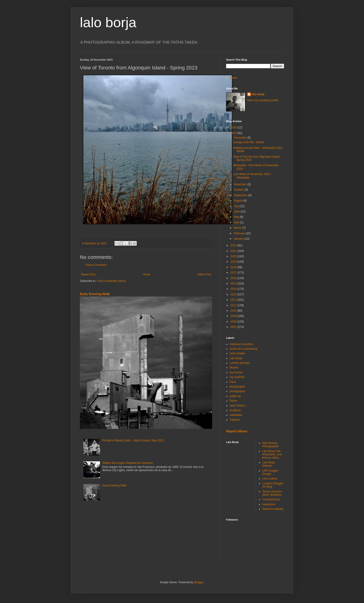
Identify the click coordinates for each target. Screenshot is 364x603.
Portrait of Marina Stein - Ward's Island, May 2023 (133, 440)
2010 (234, 311)
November (241, 184)
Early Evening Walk (95, 294)
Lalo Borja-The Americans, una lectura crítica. (272, 455)
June (237, 212)
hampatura (269, 504)
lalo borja (108, 22)
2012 (234, 300)
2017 (234, 273)
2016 (234, 278)
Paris (233, 382)
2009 (234, 316)
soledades (236, 415)
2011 (234, 305)
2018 (234, 267)
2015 (234, 284)
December (241, 138)
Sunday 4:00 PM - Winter (249, 142)
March (238, 228)
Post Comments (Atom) (111, 281)
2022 (234, 245)
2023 (234, 133)
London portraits (240, 363)
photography (237, 391)
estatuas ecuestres (241, 344)
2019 (234, 262)
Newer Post (88, 274)
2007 (234, 327)
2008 (234, 322)
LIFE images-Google (271, 472)
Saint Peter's (237, 406)
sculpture (235, 410)
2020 (234, 256)
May (237, 217)
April (237, 222)
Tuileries (235, 420)
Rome (233, 401)
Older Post (204, 274)
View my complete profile (263, 100)
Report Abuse (237, 431)
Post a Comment (96, 265)
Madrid (234, 368)
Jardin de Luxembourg (243, 349)
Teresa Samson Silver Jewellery (272, 493)
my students (237, 377)
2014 (234, 289)
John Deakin (237, 353)
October (239, 190)
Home (147, 274)
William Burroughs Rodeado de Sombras (128, 463)
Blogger (199, 582)
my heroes (236, 372)
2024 (234, 127)
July (237, 206)
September (241, 195)
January (239, 239)
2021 (234, 251)
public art (235, 396)
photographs (237, 387)
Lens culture (270, 479)
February (240, 233)
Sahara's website (273, 509)
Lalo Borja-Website (269, 464)
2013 (234, 294)
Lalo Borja (236, 358)
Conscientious (271, 499)
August (239, 201)
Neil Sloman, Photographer (271, 445)
